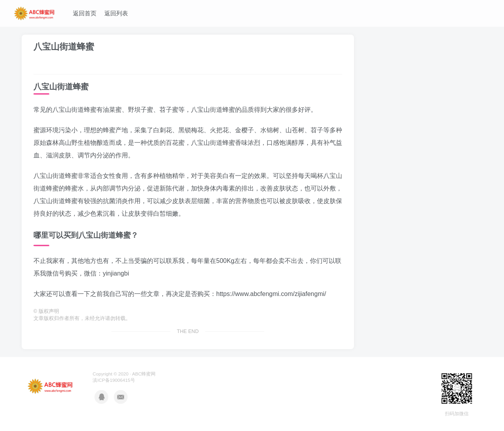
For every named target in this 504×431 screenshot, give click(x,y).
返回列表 (116, 13)
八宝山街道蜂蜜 (64, 47)
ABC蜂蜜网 (144, 374)
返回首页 (85, 13)
